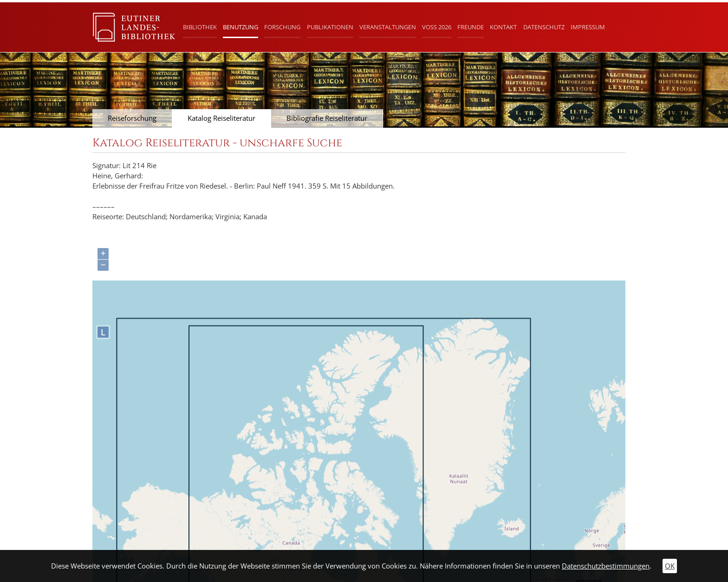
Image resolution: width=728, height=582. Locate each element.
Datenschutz (544, 27)
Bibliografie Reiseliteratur (327, 118)
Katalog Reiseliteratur (221, 118)
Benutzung (240, 27)
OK (670, 566)
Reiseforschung (132, 118)
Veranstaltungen (388, 27)
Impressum (588, 27)
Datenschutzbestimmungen (606, 566)
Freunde (471, 27)
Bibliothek (200, 27)
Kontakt (503, 27)
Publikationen (330, 27)
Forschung (282, 27)
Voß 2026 (437, 27)
